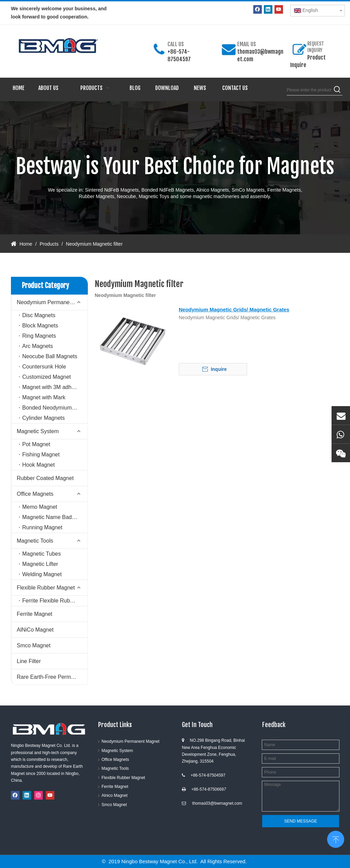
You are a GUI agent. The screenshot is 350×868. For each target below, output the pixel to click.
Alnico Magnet (115, 795)
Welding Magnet (42, 574)
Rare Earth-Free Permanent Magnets (52, 677)
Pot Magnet (36, 444)
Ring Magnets (39, 336)
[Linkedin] (268, 9)
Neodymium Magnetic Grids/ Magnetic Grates (234, 309)
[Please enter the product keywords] (309, 90)
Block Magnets (40, 326)
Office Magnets (35, 494)
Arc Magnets (38, 346)
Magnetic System (38, 431)
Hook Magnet (38, 465)
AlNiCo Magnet (35, 630)
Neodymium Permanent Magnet (52, 302)
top (336, 839)
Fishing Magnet (41, 455)
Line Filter (29, 661)
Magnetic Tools (35, 541)
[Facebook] (258, 9)
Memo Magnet (40, 507)
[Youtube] (279, 9)
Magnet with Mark (44, 397)
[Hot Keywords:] (337, 90)
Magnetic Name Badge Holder (55, 517)
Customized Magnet (46, 377)
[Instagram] (38, 795)
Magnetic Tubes (42, 554)
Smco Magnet (34, 645)
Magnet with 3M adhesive (53, 387)
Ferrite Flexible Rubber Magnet (55, 601)
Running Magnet (42, 527)
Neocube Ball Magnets (50, 356)
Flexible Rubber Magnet (46, 588)
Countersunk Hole (44, 367)
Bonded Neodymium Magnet (55, 408)
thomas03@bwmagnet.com (217, 803)
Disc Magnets (39, 315)
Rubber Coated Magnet (45, 478)
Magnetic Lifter (40, 564)
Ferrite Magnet (35, 614)
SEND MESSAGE (300, 821)
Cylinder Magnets (44, 418)
